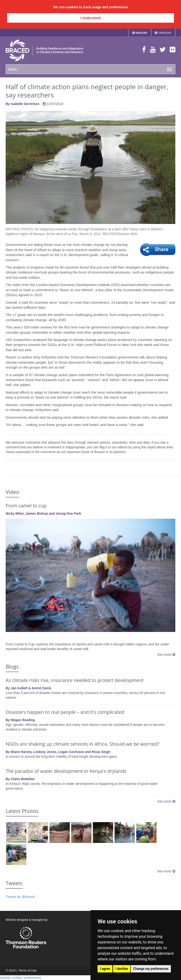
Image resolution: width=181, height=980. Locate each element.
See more (166, 655)
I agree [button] (105, 969)
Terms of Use (27, 970)
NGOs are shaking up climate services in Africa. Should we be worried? (82, 744)
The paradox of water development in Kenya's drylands (66, 771)
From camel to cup (26, 506)
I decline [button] (122, 969)
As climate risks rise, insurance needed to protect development (75, 680)
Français (165, 33)
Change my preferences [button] (151, 969)
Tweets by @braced (20, 897)
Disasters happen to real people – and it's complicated (65, 712)
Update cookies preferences (21, 978)
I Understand (90, 18)
